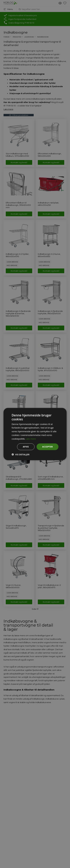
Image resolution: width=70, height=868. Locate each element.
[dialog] (35, 434)
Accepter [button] (47, 447)
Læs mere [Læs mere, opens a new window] (31, 439)
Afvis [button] (26, 447)
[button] (21, 454)
